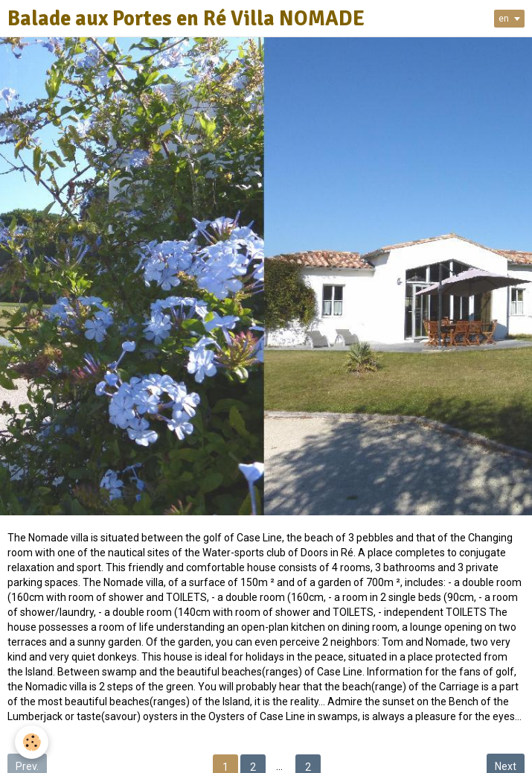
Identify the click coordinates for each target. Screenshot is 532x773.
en (504, 19)
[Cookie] (32, 742)
